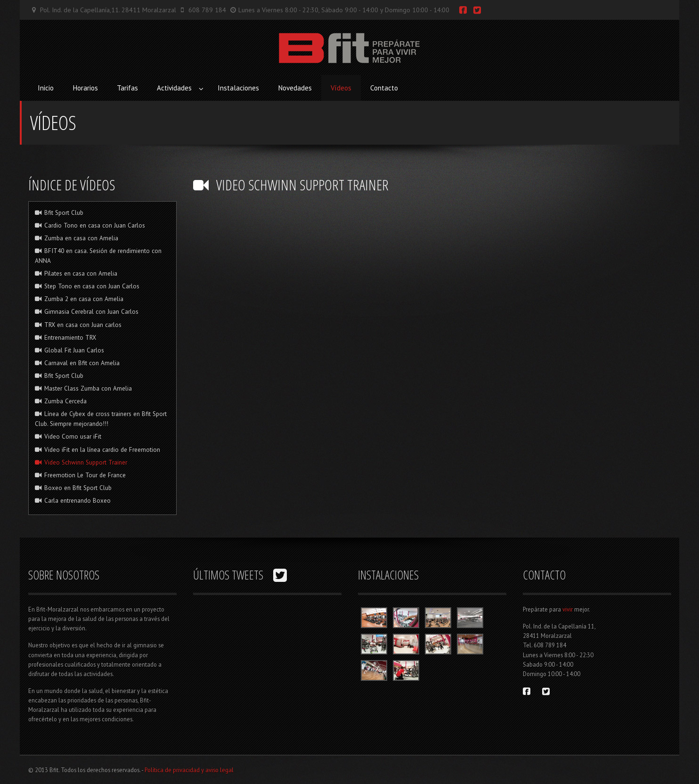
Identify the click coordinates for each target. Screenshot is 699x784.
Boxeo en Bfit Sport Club (73, 488)
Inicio (46, 88)
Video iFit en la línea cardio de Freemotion (98, 449)
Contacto (384, 88)
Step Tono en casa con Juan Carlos (87, 286)
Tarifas (127, 88)
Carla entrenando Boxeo (73, 500)
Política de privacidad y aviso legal (189, 770)
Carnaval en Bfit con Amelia (77, 363)
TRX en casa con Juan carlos (78, 325)
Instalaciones (238, 88)
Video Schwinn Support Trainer (81, 462)
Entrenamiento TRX (66, 337)
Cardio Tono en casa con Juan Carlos (90, 225)
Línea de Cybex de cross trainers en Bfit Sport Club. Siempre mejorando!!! (101, 419)
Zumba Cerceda (61, 401)
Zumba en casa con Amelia (77, 238)
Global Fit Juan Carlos (70, 350)
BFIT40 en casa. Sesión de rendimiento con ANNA (98, 256)
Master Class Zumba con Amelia (84, 388)
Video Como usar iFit (68, 436)
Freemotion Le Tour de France (81, 475)
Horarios (85, 88)
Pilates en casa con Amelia (76, 273)
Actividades (174, 88)
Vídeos (341, 88)
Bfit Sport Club (59, 212)
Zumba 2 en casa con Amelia (79, 299)
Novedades (295, 88)
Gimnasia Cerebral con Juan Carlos (87, 311)
